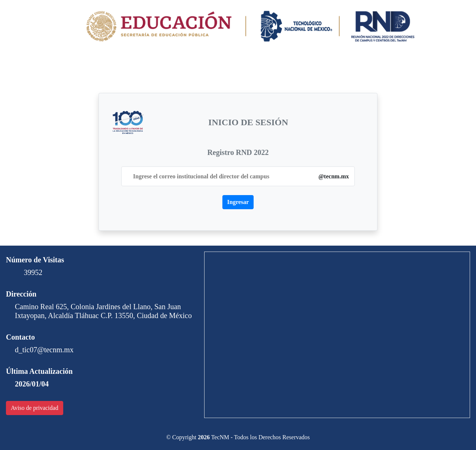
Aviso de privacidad (35, 408)
